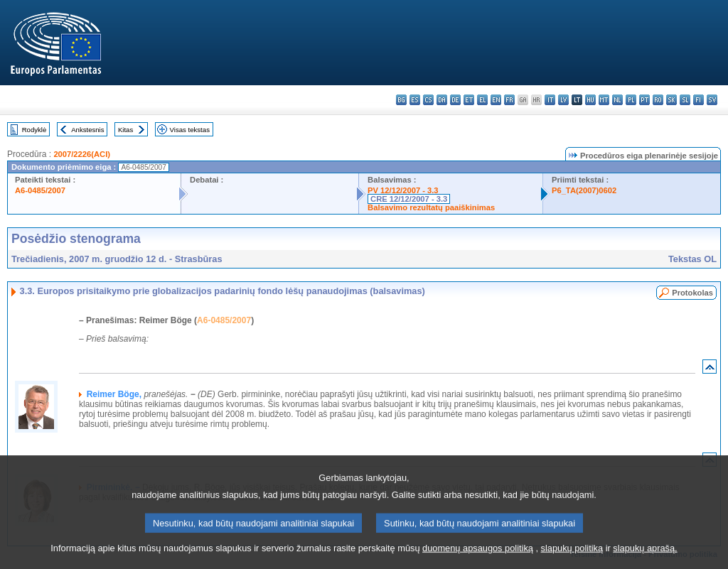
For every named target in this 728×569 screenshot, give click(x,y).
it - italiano (550, 100)
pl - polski (631, 100)
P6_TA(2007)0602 (584, 190)
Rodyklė (34, 130)
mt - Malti (604, 100)
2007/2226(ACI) (82, 154)
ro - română (658, 100)
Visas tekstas (190, 130)
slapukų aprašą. (645, 558)
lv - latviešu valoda (563, 100)
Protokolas (692, 293)
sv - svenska (712, 100)
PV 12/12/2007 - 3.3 (403, 190)
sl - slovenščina (685, 100)
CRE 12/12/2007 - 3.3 (409, 199)
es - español (415, 100)
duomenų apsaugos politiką (478, 558)
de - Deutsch (455, 100)
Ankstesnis (87, 130)
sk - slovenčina (671, 100)
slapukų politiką (572, 558)
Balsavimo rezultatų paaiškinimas (431, 207)
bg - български (401, 100)
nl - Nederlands (617, 100)
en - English (496, 100)
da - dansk (442, 100)
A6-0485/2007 (40, 190)
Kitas (125, 130)
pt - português (644, 100)
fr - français (509, 100)
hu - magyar (590, 100)
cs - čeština (428, 100)
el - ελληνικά (482, 100)
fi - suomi (698, 100)
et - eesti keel (469, 100)
